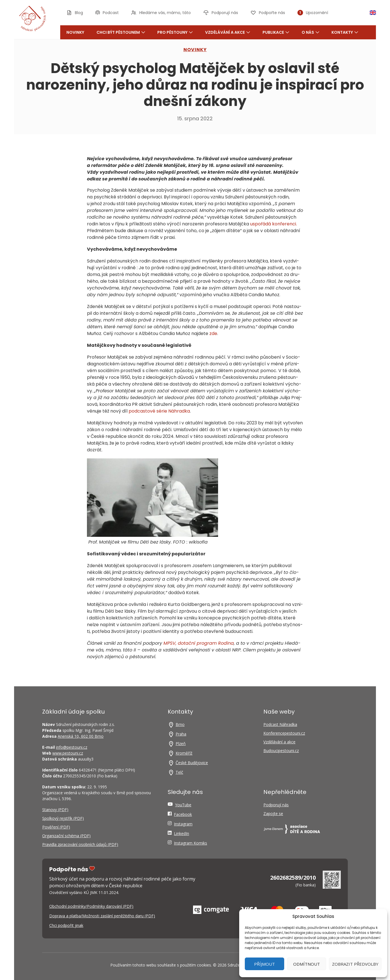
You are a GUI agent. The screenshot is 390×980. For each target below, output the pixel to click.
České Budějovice (192, 763)
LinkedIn (181, 833)
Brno (180, 724)
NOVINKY (195, 50)
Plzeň (181, 744)
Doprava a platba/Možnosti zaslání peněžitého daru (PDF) (102, 916)
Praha (181, 734)
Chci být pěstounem (121, 32)
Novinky (75, 32)
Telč (179, 772)
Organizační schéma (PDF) (66, 836)
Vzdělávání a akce (228, 32)
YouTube (183, 805)
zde (213, 333)
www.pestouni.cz (68, 753)
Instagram (183, 824)
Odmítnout (307, 964)
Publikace (276, 32)
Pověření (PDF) (56, 827)
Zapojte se (273, 813)
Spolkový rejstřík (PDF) (63, 818)
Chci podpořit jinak (66, 925)
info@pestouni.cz (72, 747)
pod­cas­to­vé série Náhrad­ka (159, 411)
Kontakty (345, 32)
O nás (311, 32)
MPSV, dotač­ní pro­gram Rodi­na (199, 643)
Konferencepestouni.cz (284, 733)
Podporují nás (276, 805)
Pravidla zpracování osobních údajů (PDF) (80, 844)
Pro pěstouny (175, 32)
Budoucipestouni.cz (281, 751)
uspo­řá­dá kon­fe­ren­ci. (274, 224)
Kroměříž (184, 753)
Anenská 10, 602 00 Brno (81, 736)
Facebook (183, 814)
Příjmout (265, 964)
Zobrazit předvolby (355, 964)
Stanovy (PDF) (55, 810)
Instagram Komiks (190, 843)
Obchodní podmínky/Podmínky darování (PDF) (91, 906)
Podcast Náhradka (280, 724)
